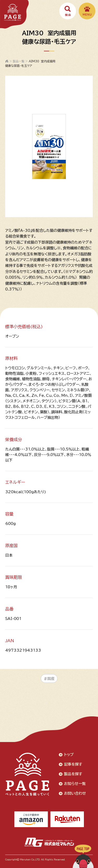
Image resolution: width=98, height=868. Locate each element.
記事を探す (73, 764)
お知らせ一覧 (75, 784)
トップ (69, 755)
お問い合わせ (75, 793)
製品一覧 (19, 61)
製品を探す (73, 774)
